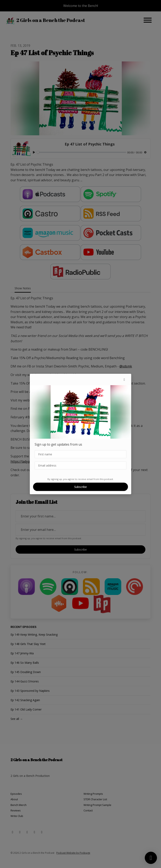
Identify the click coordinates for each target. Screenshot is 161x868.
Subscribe (80, 487)
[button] (124, 379)
